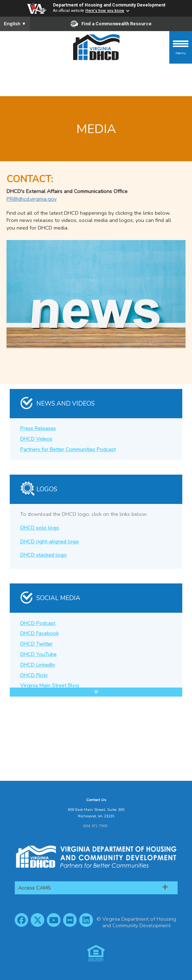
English (15, 24)
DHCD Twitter (36, 644)
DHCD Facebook (39, 633)
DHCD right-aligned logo (50, 542)
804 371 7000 (95, 826)
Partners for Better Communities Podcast (68, 449)
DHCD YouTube (38, 654)
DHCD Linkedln (38, 665)
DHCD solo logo (40, 528)
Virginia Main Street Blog (50, 685)
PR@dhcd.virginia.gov (32, 199)
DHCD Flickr (34, 675)
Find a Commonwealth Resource (111, 24)
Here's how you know (105, 11)
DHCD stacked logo (43, 555)
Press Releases (38, 428)
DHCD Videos (36, 439)
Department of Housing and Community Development (109, 5)
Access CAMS (34, 888)
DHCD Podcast (38, 623)
